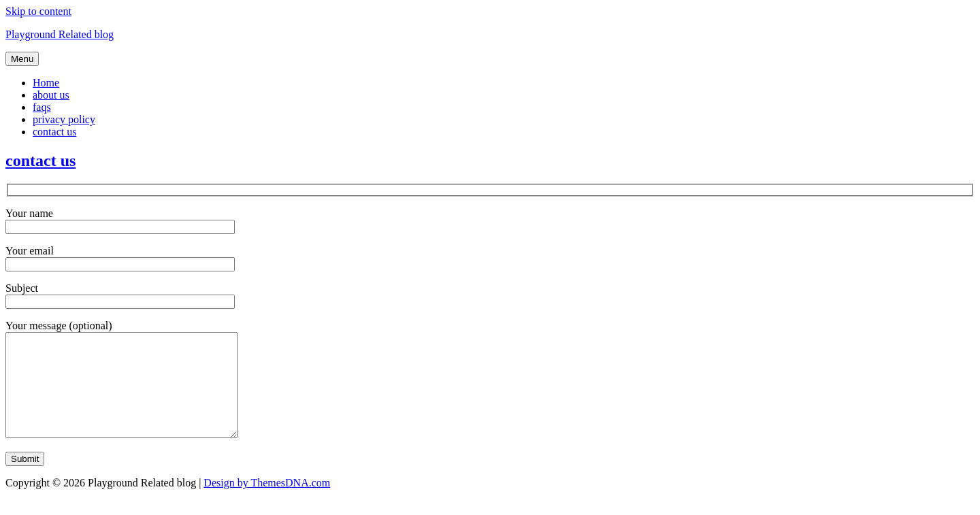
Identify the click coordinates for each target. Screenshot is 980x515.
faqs (42, 107)
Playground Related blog (60, 34)
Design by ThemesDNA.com (267, 503)
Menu (22, 59)
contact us (54, 132)
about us (51, 95)
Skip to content (38, 11)
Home (46, 83)
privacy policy (64, 119)
